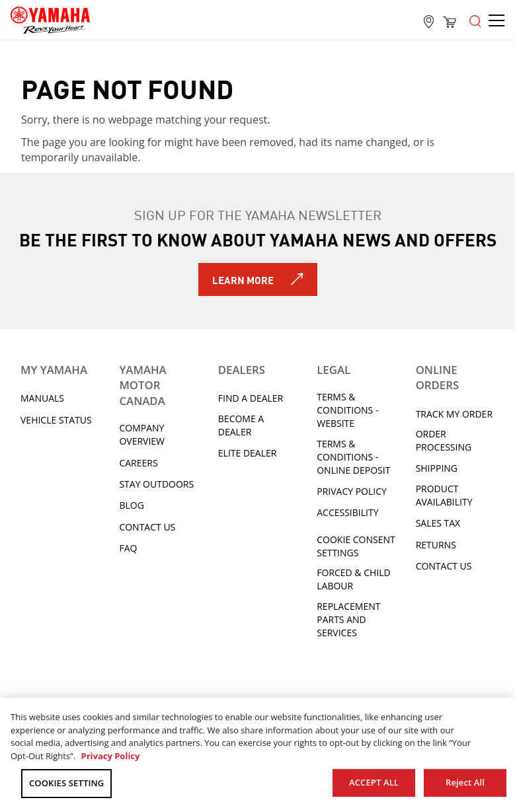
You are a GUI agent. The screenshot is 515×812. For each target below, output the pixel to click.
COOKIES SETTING (66, 783)
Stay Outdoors (156, 484)
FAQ (128, 548)
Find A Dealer (251, 398)
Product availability (444, 495)
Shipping (437, 468)
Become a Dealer (241, 425)
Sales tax (438, 523)
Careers (138, 463)
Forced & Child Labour (354, 579)
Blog (131, 505)
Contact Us (147, 527)
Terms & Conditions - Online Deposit (353, 457)
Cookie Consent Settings (356, 546)
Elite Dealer (248, 453)
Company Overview (142, 434)
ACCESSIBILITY (347, 512)
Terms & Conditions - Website (347, 410)
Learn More (243, 279)
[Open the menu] (475, 20)
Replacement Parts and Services (348, 619)
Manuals (42, 398)
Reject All (465, 782)
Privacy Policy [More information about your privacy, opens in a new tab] (110, 756)
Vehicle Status (56, 420)
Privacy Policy (352, 491)
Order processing (444, 440)
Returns (436, 545)
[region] (257, 755)
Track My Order (454, 414)
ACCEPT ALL (374, 782)
